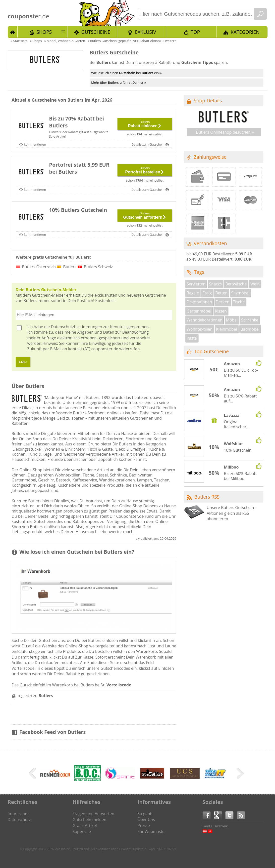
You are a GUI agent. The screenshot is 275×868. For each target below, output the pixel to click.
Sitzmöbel (240, 293)
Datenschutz (19, 820)
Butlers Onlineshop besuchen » (225, 132)
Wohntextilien (200, 329)
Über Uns (146, 820)
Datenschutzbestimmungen (76, 327)
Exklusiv (145, 32)
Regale (193, 293)
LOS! (23, 362)
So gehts (145, 814)
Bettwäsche (236, 284)
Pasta (192, 338)
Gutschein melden (90, 820)
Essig (207, 293)
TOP (195, 32)
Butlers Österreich (39, 267)
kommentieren (35, 144)
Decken (222, 302)
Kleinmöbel (226, 329)
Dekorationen (199, 302)
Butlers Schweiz (98, 267)
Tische (239, 302)
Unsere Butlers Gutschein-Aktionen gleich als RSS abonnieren (231, 513)
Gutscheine (96, 32)
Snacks (215, 284)
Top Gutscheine (212, 351)
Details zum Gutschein (148, 144)
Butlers (70, 267)
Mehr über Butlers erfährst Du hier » (118, 82)
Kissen (221, 311)
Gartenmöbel (199, 311)
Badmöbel (250, 329)
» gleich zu (36, 696)
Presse (144, 826)
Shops (44, 32)
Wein (255, 284)
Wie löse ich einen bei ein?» (126, 73)
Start (13, 32)
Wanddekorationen (204, 320)
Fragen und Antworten (94, 814)
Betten (221, 293)
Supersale (82, 831)
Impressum (18, 814)
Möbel (232, 320)
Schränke (250, 320)
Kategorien (245, 32)
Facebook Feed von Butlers (53, 732)
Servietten (196, 284)
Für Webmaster (152, 831)
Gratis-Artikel (85, 826)
